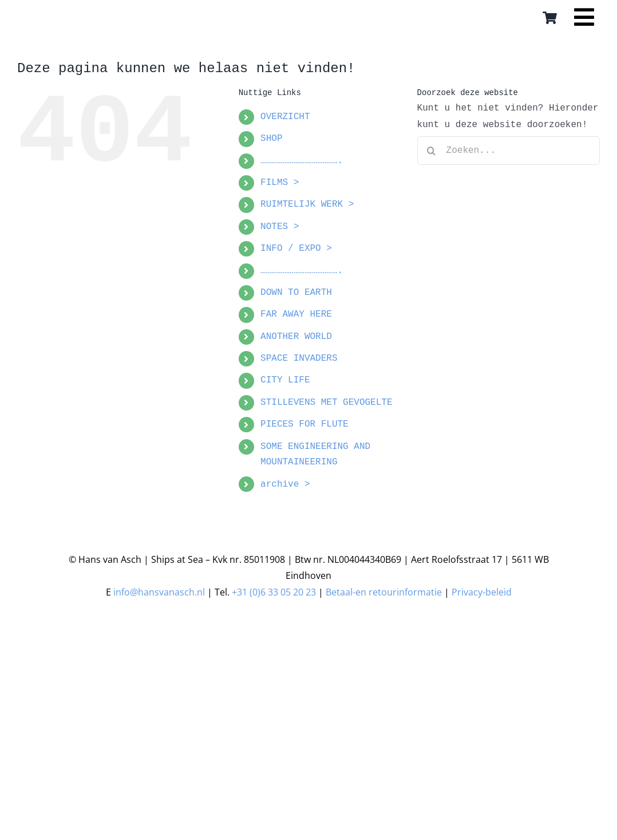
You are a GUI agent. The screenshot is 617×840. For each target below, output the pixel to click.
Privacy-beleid (482, 592)
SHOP (271, 139)
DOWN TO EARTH (296, 293)
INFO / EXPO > (296, 249)
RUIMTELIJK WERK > (307, 204)
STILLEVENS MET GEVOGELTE (326, 403)
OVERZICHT (285, 117)
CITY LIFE (285, 380)
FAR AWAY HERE (296, 314)
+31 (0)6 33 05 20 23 (274, 592)
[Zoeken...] (509, 151)
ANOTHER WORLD (296, 337)
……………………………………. (302, 161)
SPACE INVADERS (299, 358)
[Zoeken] (432, 151)
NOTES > (280, 227)
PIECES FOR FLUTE (304, 424)
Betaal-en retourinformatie (384, 592)
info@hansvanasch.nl (159, 592)
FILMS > (280, 183)
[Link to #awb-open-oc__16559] (584, 21)
